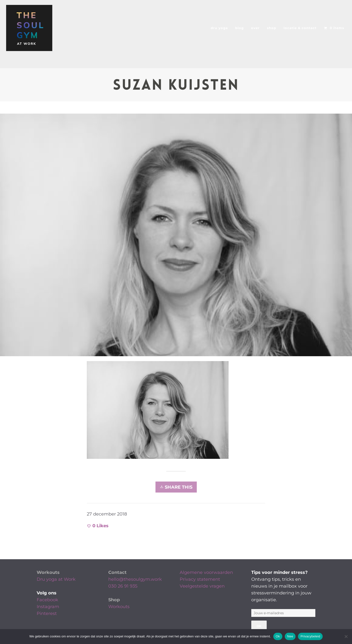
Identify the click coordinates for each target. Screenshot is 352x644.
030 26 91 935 (123, 586)
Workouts (48, 572)
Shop (114, 600)
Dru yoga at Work (56, 579)
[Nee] (346, 636)
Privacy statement (200, 579)
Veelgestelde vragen (202, 586)
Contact (117, 572)
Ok (278, 636)
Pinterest (47, 613)
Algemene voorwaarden (206, 572)
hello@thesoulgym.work (135, 579)
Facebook (47, 600)
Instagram (48, 607)
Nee (290, 636)
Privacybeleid (310, 636)
